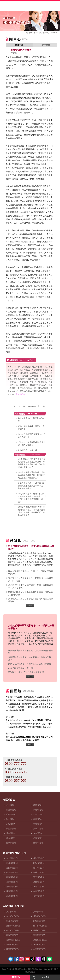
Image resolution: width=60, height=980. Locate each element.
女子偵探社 (38, 912)
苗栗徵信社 (11, 815)
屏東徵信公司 (12, 887)
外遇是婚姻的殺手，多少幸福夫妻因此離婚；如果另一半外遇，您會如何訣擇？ (31, 486)
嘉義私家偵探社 (40, 935)
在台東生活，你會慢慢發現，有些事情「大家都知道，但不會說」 (31, 579)
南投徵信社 (11, 824)
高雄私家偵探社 (40, 940)
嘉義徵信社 (38, 824)
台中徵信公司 (39, 868)
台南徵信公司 (12, 882)
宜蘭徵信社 (38, 833)
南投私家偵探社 (13, 935)
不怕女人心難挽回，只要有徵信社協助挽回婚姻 (30, 664)
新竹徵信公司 (39, 863)
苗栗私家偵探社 (13, 926)
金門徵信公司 (39, 896)
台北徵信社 (11, 805)
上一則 (17, 406)
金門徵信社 (38, 843)
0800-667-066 (16, 780)
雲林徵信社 (38, 819)
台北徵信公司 (12, 858)
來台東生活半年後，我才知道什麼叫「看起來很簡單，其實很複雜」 (31, 586)
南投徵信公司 (12, 877)
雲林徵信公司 (39, 872)
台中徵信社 (38, 815)
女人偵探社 (11, 912)
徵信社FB (47, 969)
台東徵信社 (38, 838)
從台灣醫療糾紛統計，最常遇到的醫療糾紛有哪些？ (31, 548)
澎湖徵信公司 (12, 896)
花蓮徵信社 (11, 838)
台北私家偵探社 (13, 916)
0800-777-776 (30, 20)
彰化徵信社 (11, 819)
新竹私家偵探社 (40, 921)
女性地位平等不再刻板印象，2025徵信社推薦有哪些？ (31, 627)
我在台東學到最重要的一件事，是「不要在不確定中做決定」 (31, 573)
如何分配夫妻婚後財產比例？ (21, 668)
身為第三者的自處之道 (27, 450)
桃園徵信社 (11, 810)
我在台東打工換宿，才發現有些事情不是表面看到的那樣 (31, 600)
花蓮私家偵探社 (13, 949)
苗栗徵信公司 (12, 868)
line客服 (46, 977)
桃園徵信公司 (12, 863)
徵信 (37, 969)
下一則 (43, 406)
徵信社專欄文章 (30, 406)
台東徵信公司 (39, 891)
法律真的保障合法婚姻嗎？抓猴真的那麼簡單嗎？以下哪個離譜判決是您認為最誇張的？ (31, 475)
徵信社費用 (54, 969)
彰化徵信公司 (12, 872)
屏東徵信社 (11, 833)
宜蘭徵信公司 (39, 887)
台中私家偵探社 (40, 926)
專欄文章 (54, 33)
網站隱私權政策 (30, 972)
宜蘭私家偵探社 (40, 945)
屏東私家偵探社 (13, 945)
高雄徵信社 (38, 829)
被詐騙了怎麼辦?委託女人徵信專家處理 (26, 672)
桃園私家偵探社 (13, 921)
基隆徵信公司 (39, 858)
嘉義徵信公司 (39, 877)
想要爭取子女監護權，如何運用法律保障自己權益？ (30, 659)
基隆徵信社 (38, 805)
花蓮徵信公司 (12, 891)
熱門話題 (46, 45)
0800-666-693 (16, 772)
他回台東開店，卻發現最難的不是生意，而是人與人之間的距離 (31, 593)
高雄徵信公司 (39, 882)
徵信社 (36, 33)
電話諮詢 (16, 977)
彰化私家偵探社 (13, 930)
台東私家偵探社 (40, 949)
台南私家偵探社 (13, 940)
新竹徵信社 (38, 810)
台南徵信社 (11, 829)
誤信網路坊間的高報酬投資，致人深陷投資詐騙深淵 (31, 652)
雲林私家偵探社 (40, 930)
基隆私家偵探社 (40, 916)
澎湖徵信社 (11, 843)
